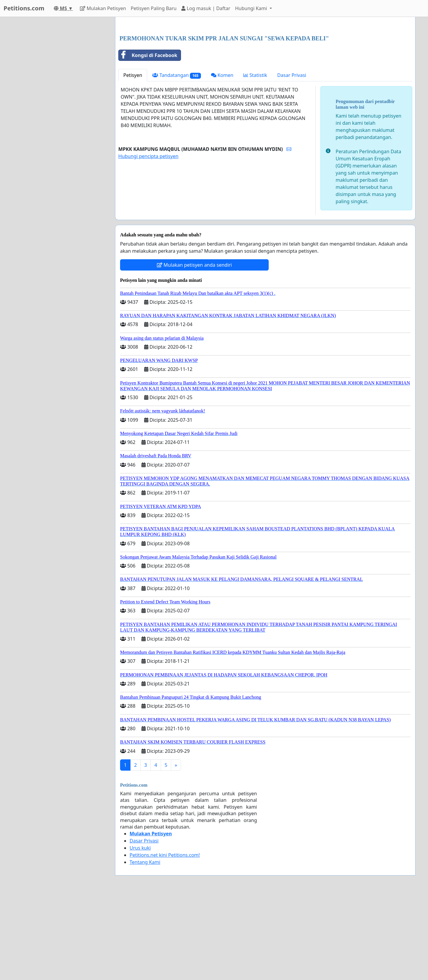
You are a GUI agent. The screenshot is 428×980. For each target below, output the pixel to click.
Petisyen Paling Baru (154, 8)
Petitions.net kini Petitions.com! (165, 938)
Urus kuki (140, 931)
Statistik (255, 158)
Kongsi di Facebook (148, 138)
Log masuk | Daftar (206, 8)
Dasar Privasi (292, 158)
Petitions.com (24, 8)
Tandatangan (176, 158)
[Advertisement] (265, 68)
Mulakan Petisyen (103, 8)
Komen (222, 158)
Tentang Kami (145, 945)
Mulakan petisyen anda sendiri (194, 348)
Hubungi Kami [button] (252, 8)
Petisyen (133, 158)
